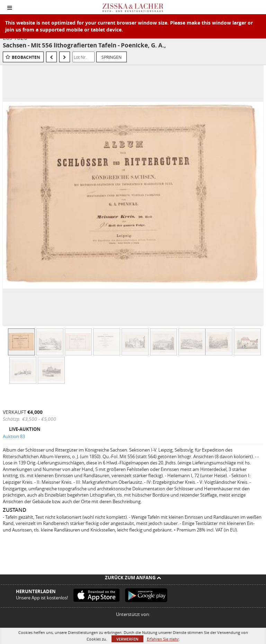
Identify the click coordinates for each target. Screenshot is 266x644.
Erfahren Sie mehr (163, 639)
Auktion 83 (14, 436)
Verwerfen (127, 639)
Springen (112, 57)
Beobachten (26, 57)
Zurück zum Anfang (133, 578)
